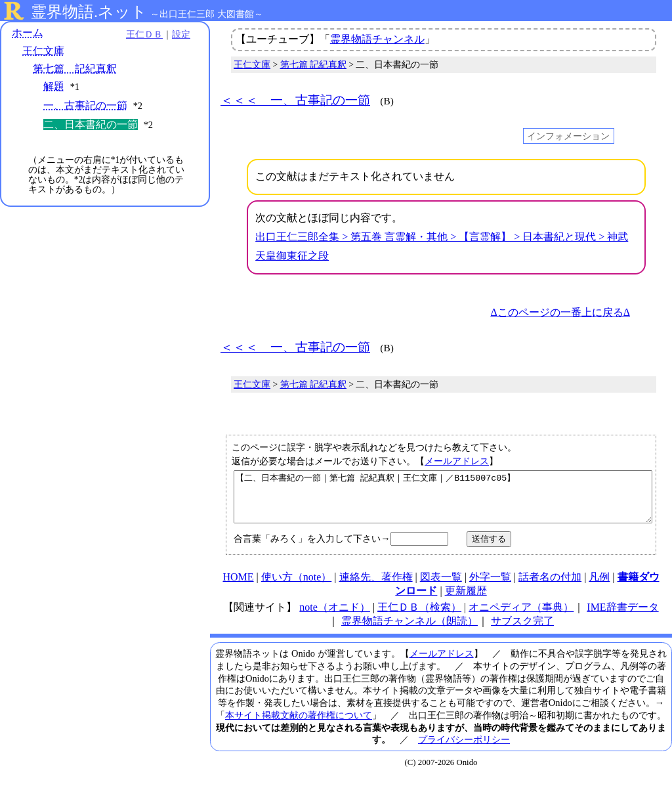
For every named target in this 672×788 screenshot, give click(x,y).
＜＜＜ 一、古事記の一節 (295, 100)
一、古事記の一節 (85, 105)
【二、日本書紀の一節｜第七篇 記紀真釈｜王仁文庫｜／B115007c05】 (443, 502)
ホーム (28, 33)
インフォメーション (568, 136)
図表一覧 (441, 587)
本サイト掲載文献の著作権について (299, 725)
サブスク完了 (522, 631)
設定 (181, 34)
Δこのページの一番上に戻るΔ (560, 312)
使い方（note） (297, 587)
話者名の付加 (550, 587)
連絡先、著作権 (376, 587)
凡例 (599, 587)
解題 (54, 86)
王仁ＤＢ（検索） (419, 617)
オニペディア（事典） (521, 617)
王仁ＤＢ (144, 34)
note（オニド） (335, 617)
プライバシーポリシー (464, 749)
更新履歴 (466, 601)
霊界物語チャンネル (377, 39)
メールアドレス (457, 461)
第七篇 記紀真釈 (75, 69)
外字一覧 (490, 587)
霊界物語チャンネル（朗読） (409, 631)
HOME (238, 587)
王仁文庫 (43, 51)
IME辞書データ (622, 617)
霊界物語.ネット (89, 12)
